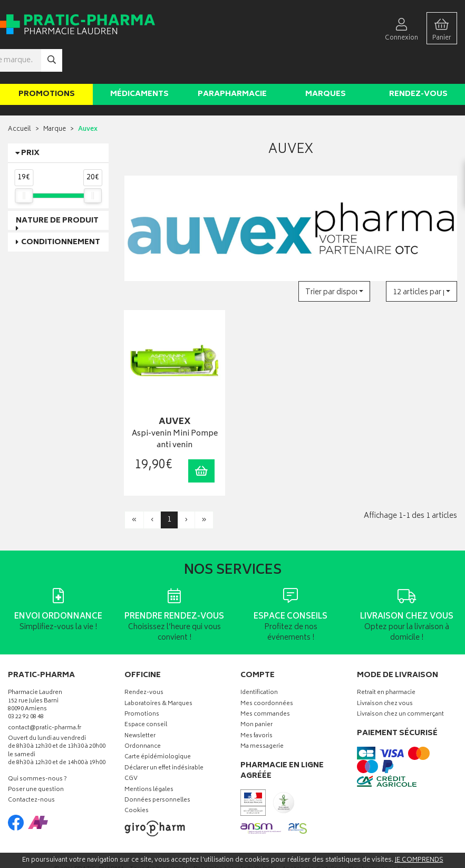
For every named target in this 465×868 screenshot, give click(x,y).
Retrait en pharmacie (386, 661)
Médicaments (139, 62)
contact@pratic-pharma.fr (45, 697)
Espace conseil (146, 693)
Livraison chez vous (385, 672)
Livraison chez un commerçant (400, 683)
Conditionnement (61, 211)
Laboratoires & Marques (158, 672)
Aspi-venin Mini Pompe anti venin (174, 408)
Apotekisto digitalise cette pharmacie (347, 837)
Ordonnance (143, 715)
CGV (131, 747)
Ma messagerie (262, 715)
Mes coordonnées (267, 672)
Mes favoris (256, 704)
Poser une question (36, 758)
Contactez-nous (31, 769)
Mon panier (256, 693)
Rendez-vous (418, 62)
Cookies (137, 779)
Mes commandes (265, 683)
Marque (55, 98)
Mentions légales (149, 758)
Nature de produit (57, 189)
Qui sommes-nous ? (37, 748)
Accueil (20, 98)
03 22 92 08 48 (26, 685)
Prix (30, 122)
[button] (334, 260)
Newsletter (140, 704)
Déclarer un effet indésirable (164, 736)
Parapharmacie (232, 62)
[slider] (24, 164)
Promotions (47, 62)
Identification (259, 661)
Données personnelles (157, 769)
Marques (326, 62)
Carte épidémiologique (158, 725)
